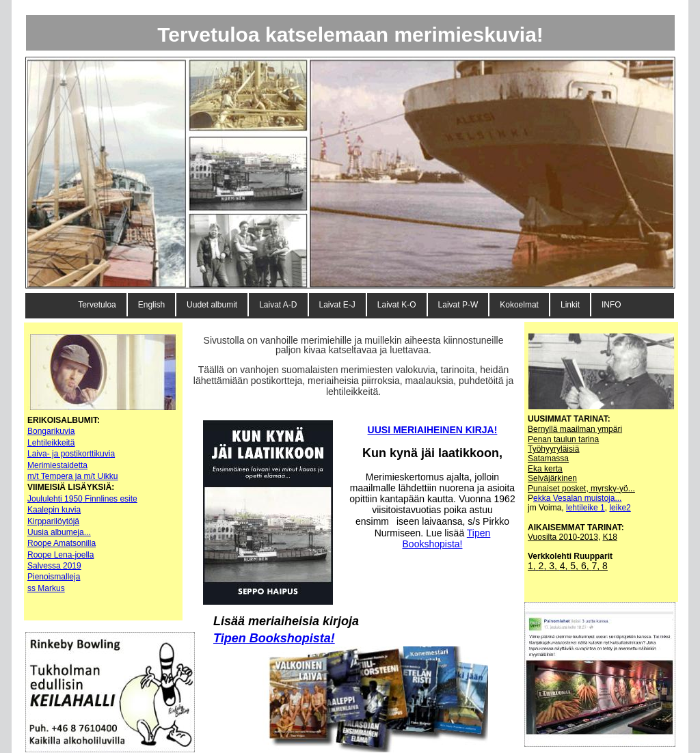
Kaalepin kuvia (54, 510)
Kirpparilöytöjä (53, 521)
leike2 (620, 508)
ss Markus (46, 588)
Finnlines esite (111, 499)
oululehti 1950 (57, 499)
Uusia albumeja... (59, 532)
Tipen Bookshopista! (274, 638)
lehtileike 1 (585, 508)
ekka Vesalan (559, 498)
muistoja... (603, 498)
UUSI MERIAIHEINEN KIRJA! (433, 430)
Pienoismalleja (54, 577)
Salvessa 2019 (54, 566)
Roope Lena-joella (60, 555)
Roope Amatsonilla (62, 543)
